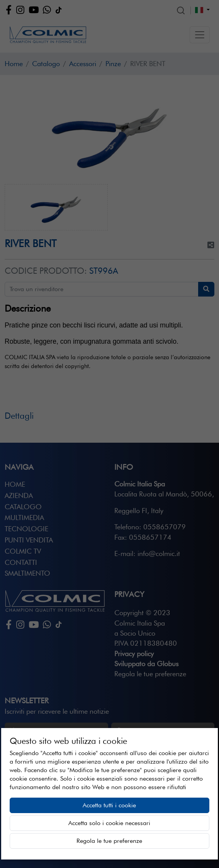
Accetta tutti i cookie (109, 805)
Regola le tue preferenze (109, 841)
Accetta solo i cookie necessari (109, 823)
